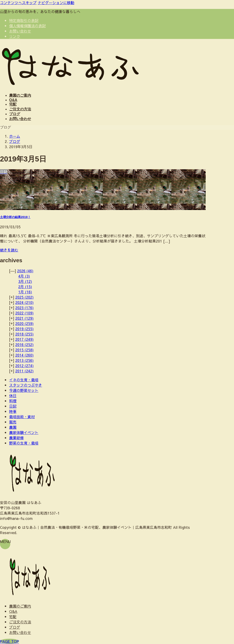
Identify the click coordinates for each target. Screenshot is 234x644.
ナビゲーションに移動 (56, 3)
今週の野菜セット (24, 390)
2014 (24, 355)
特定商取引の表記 (24, 20)
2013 (24, 360)
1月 (25, 292)
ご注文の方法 (20, 622)
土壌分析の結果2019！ (15, 217)
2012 (24, 366)
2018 (24, 334)
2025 (24, 297)
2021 (24, 318)
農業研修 (16, 438)
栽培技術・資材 (22, 417)
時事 (13, 411)
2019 (24, 329)
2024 (24, 302)
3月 (25, 281)
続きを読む (9, 250)
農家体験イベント (24, 432)
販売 (13, 422)
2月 (25, 287)
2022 (24, 313)
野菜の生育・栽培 (24, 443)
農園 (13, 427)
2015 (24, 350)
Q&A (13, 611)
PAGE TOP (9, 641)
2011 (24, 371)
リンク (15, 36)
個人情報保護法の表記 (27, 26)
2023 (24, 308)
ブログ (15, 627)
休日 (13, 396)
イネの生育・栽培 (24, 380)
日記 (13, 406)
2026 (25, 271)
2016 (24, 344)
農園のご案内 (20, 606)
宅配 (13, 617)
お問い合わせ (20, 31)
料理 (13, 401)
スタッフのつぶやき (26, 385)
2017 (24, 339)
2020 (24, 323)
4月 (24, 276)
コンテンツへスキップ (18, 3)
